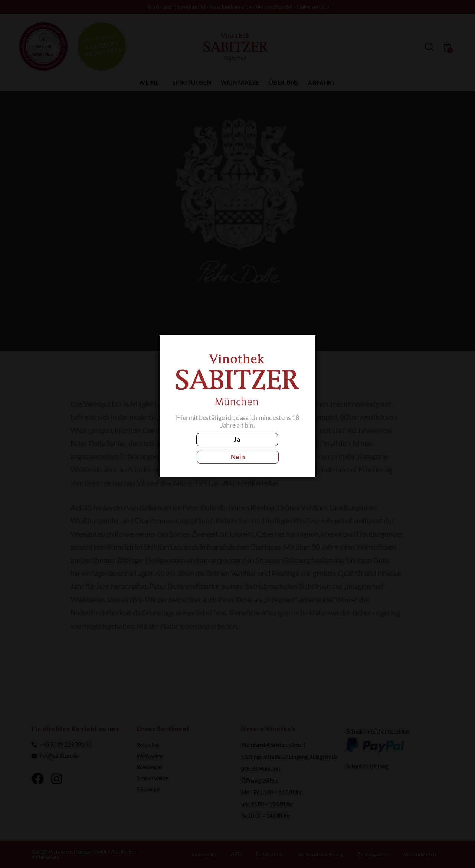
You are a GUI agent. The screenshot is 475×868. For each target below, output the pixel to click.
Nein (270, 448)
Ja (204, 448)
